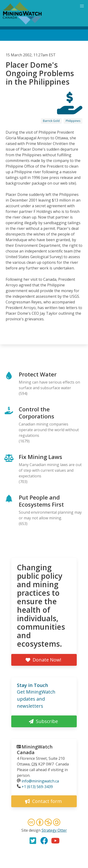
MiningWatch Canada (35, 750)
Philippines (73, 121)
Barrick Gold (51, 121)
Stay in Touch (33, 685)
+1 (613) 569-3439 (37, 787)
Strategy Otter (54, 830)
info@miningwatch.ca (40, 781)
